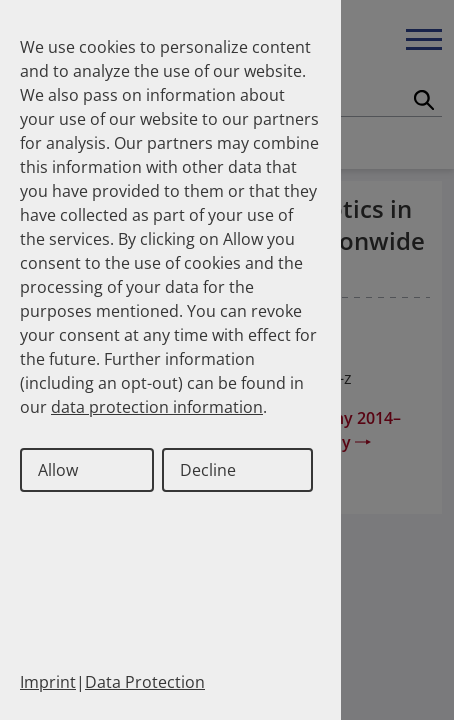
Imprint (48, 682)
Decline (208, 470)
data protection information (157, 407)
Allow (58, 470)
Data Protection (145, 682)
